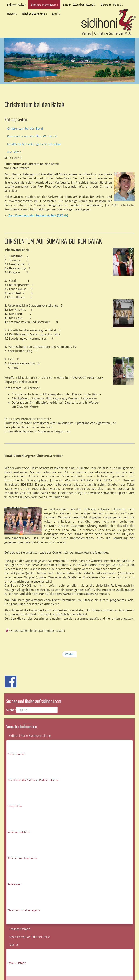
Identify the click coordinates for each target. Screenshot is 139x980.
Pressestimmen (17, 754)
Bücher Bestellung (34, 14)
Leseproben (15, 806)
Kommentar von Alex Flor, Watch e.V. (32, 136)
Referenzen (14, 884)
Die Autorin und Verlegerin (24, 910)
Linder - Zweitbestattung (79, 5)
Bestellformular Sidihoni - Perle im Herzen (33, 780)
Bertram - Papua (112, 5)
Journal (14, 945)
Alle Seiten (14, 152)
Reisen (12, 14)
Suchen (11, 710)
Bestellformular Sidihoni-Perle (29, 937)
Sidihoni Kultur (16, 5)
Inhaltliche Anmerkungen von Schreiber (34, 144)
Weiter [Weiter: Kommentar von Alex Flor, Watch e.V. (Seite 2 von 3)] (69, 654)
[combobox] (37, 710)
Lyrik (56, 14)
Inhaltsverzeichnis (18, 832)
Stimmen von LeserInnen (23, 858)
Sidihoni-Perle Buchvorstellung (30, 736)
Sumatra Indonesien (44, 5)
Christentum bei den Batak (25, 129)
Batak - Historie (17, 963)
